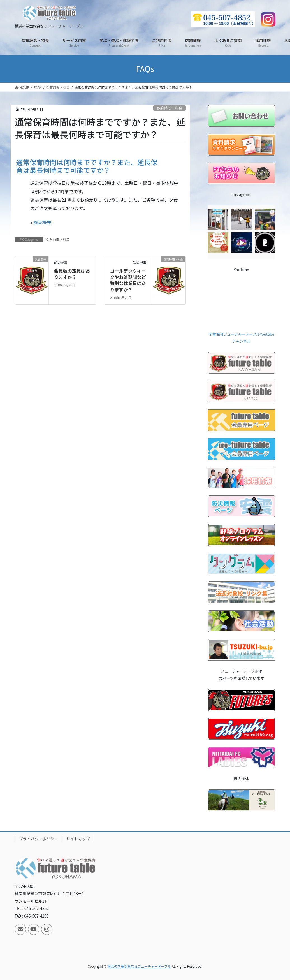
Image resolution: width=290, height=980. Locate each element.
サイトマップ (78, 839)
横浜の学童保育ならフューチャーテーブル (139, 966)
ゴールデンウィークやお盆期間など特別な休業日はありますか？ (128, 280)
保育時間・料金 (170, 108)
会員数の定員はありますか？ (72, 274)
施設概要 (42, 222)
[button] (100, 165)
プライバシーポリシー (39, 839)
